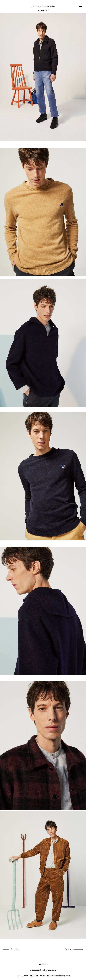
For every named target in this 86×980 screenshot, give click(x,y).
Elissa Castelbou (43, 7)
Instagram (43, 964)
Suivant (69, 949)
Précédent (15, 949)
